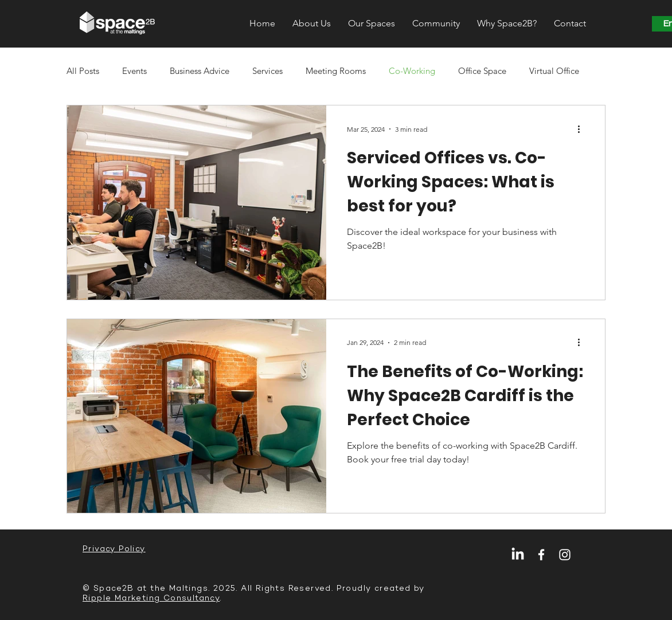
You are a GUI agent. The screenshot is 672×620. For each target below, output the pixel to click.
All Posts (83, 71)
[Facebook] (541, 555)
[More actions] (583, 129)
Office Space (482, 71)
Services (267, 71)
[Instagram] (565, 555)
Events (134, 71)
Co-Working (412, 71)
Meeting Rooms (336, 71)
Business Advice (200, 71)
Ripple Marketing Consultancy (151, 598)
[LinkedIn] (518, 555)
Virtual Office (554, 71)
